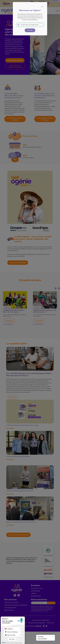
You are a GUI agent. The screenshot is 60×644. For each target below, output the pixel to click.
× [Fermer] (53, 636)
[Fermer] (42, 7)
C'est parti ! (30, 30)
